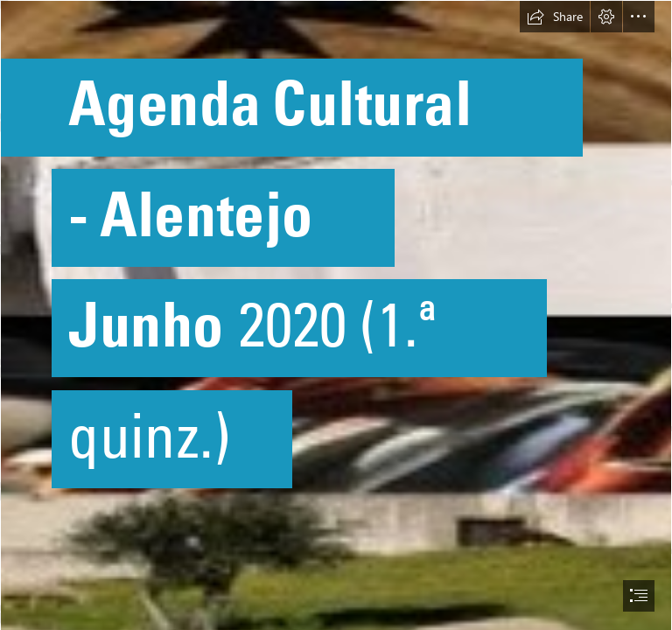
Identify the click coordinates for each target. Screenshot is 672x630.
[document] (336, 315)
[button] (555, 17)
